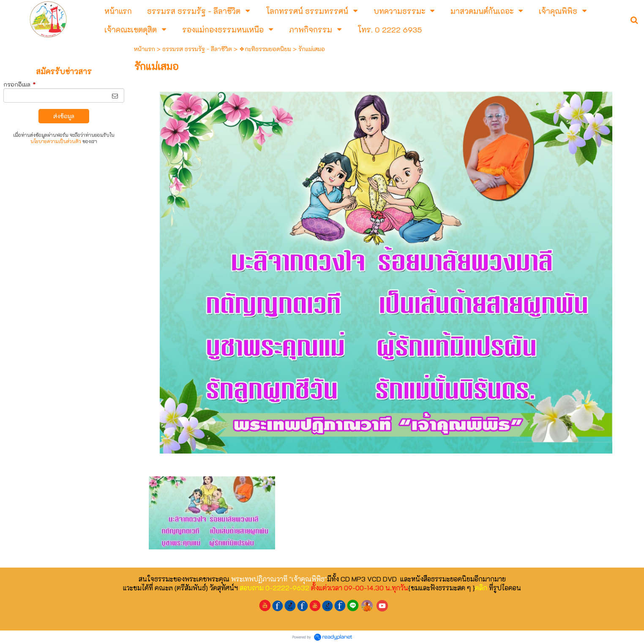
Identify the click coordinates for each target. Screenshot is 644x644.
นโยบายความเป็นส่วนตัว (56, 141)
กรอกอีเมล (20, 84)
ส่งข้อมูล (64, 116)
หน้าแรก (145, 49)
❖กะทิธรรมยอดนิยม (265, 49)
